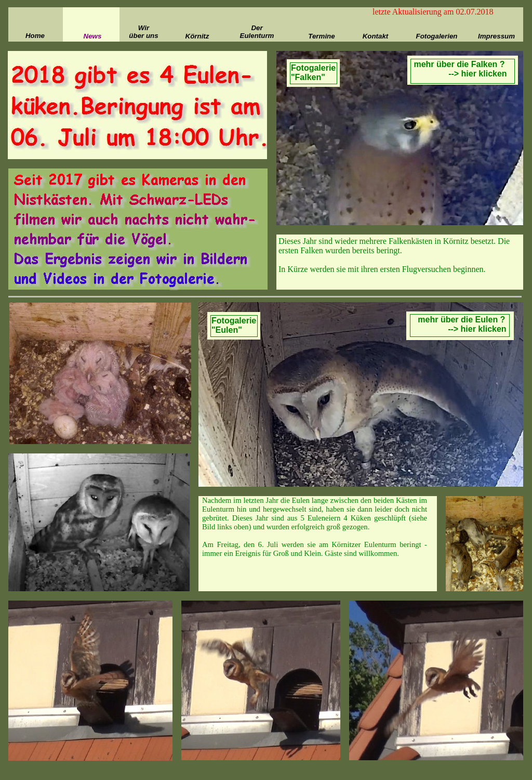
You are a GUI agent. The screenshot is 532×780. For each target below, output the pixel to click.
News (93, 36)
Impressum (496, 36)
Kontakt (376, 36)
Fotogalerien (437, 36)
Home (35, 36)
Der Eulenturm (257, 32)
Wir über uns (143, 32)
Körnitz (197, 36)
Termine (321, 36)
